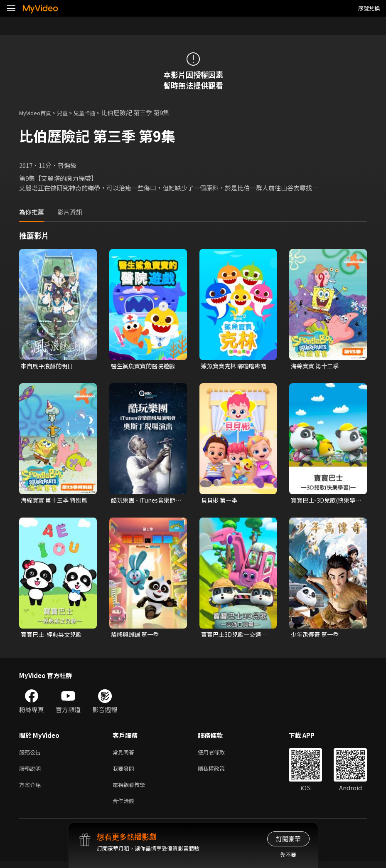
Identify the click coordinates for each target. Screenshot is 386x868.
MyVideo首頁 (38, 112)
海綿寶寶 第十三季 (316, 366)
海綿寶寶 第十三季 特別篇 (53, 501)
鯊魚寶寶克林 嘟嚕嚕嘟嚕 (236, 366)
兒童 (69, 112)
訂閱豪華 (288, 839)
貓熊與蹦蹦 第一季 (136, 636)
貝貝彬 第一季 (220, 501)
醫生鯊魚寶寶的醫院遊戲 (145, 366)
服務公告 (32, 755)
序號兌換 (369, 8)
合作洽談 (125, 807)
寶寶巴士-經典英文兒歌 (53, 636)
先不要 (288, 854)
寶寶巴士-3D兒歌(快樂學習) (325, 501)
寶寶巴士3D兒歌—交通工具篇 (236, 636)
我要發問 (125, 772)
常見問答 (125, 755)
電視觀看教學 (131, 790)
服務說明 (32, 772)
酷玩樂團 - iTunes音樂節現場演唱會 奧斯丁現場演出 (146, 501)
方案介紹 (32, 790)
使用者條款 (218, 755)
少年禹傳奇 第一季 (316, 636)
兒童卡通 (93, 112)
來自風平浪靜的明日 (49, 366)
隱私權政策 (218, 772)
